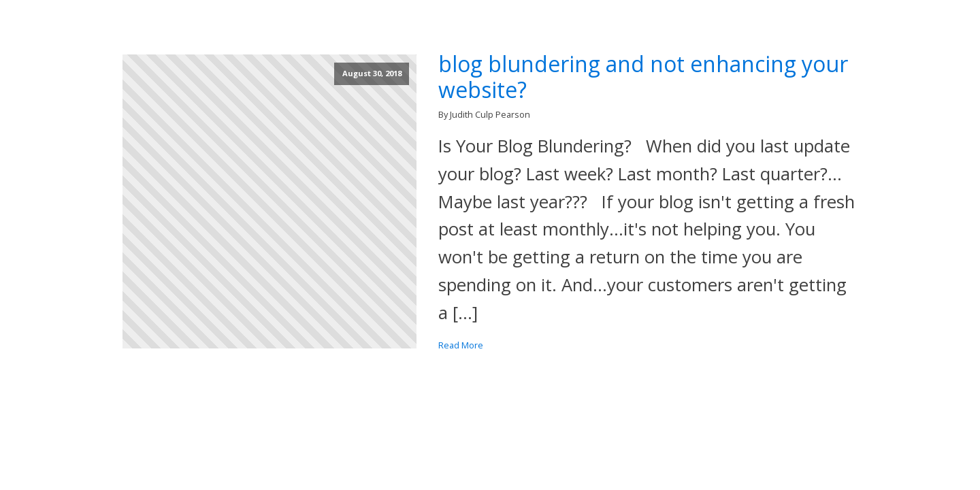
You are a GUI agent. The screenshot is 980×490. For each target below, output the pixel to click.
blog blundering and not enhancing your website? (643, 77)
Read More (461, 345)
